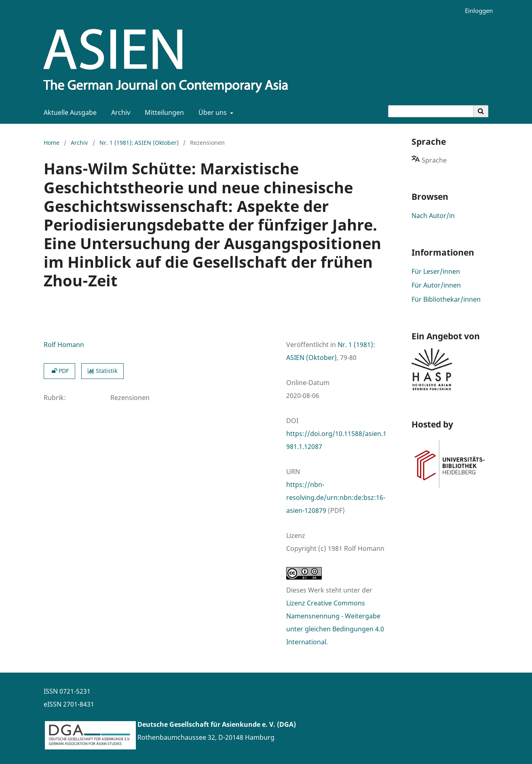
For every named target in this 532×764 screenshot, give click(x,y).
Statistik (102, 371)
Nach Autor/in (433, 216)
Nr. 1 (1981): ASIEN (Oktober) (139, 143)
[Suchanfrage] (431, 111)
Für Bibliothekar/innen (446, 299)
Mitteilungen (163, 112)
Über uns (212, 112)
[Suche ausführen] (481, 111)
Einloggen (476, 11)
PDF (59, 371)
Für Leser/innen (436, 271)
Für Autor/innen (436, 285)
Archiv (119, 112)
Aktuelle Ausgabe (69, 112)
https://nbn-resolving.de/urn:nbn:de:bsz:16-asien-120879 (336, 497)
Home (52, 143)
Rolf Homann (64, 345)
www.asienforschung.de (175, 750)
